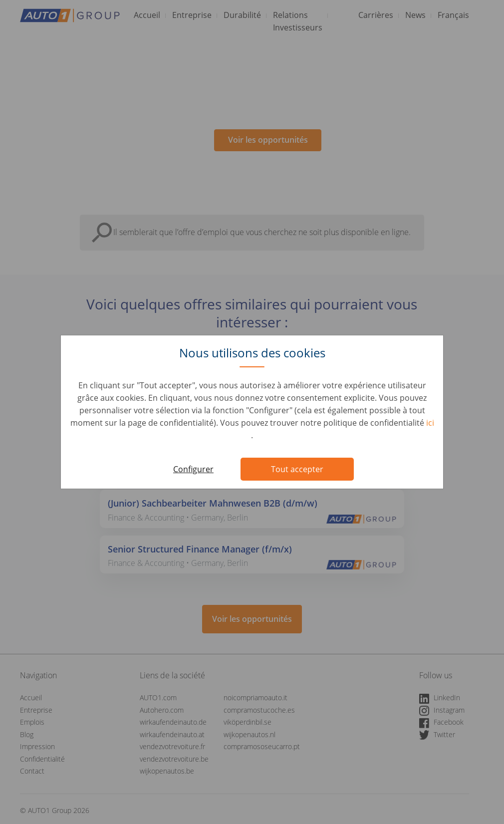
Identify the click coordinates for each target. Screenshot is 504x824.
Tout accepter (297, 469)
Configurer (193, 469)
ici (430, 423)
